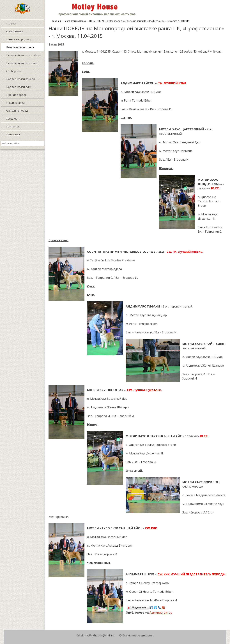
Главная (56, 21)
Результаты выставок (75, 21)
